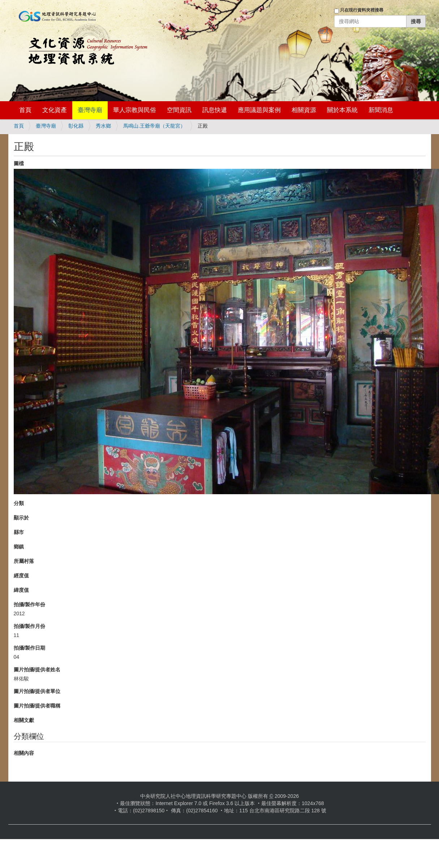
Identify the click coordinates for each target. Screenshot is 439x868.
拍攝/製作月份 (30, 626)
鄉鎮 (19, 547)
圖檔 (19, 163)
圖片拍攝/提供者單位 (37, 691)
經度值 (21, 576)
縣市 (19, 532)
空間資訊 (179, 110)
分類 (19, 503)
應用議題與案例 (259, 110)
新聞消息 (381, 110)
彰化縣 (76, 126)
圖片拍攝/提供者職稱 (37, 706)
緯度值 (21, 590)
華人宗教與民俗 (135, 110)
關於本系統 (342, 110)
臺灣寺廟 (90, 110)
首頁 (25, 110)
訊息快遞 (215, 110)
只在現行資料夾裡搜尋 (362, 10)
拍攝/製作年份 (30, 604)
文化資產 (55, 110)
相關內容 (24, 753)
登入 (324, 31)
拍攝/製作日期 (30, 648)
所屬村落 (24, 561)
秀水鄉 (103, 126)
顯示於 (21, 518)
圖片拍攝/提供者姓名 (37, 670)
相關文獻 (24, 720)
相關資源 (304, 110)
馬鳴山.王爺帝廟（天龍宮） (154, 126)
